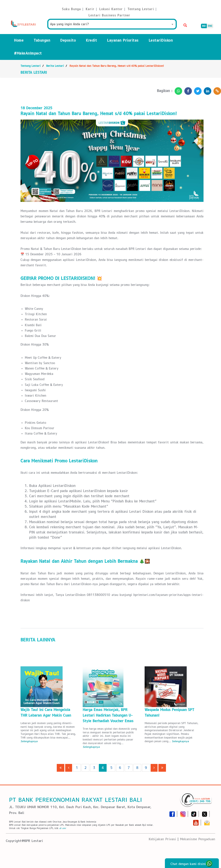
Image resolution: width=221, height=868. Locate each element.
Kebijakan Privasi (162, 839)
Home (19, 40)
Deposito (68, 40)
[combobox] (112, 24)
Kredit (91, 40)
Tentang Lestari (31, 66)
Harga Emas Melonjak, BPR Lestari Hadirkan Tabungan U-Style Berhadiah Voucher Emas (108, 715)
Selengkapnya (29, 741)
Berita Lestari (55, 66)
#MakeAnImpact (28, 53)
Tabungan (42, 40)
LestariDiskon (161, 40)
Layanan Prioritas (123, 40)
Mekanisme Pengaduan (198, 839)
